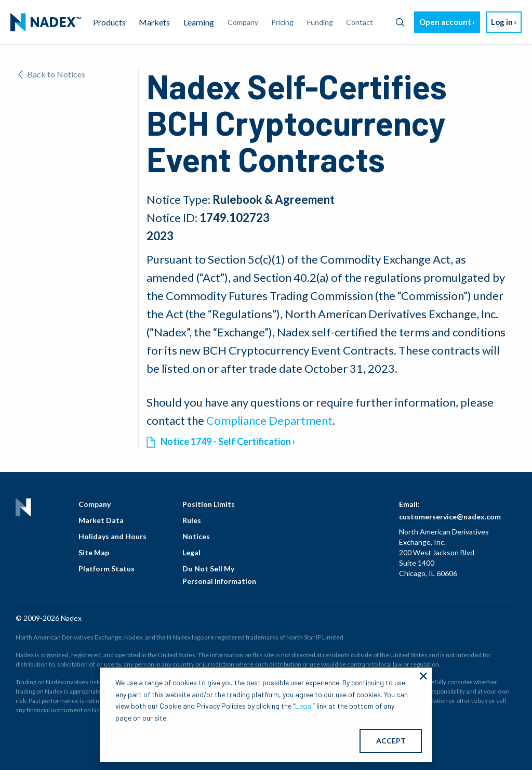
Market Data (101, 520)
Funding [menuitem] (320, 22)
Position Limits (209, 504)
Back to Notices (52, 74)
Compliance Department (269, 420)
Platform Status (107, 569)
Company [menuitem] (243, 22)
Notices (196, 536)
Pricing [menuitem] (282, 22)
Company (95, 504)
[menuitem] (46, 22)
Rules (192, 520)
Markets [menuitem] (154, 22)
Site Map (94, 552)
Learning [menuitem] (199, 22)
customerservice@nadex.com (450, 517)
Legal (191, 552)
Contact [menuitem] (360, 22)
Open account (445, 22)
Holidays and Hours (112, 536)
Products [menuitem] (109, 22)
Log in (502, 22)
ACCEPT (391, 741)
